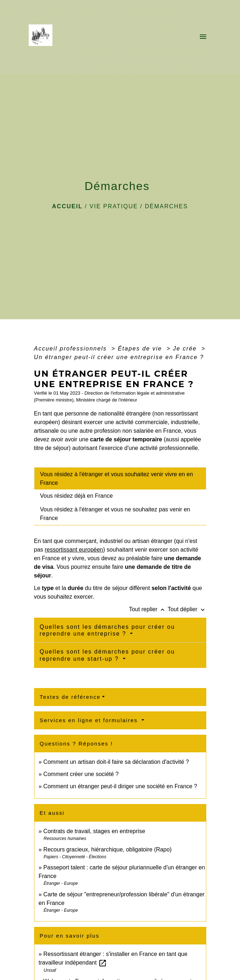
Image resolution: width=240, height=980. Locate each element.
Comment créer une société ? (81, 774)
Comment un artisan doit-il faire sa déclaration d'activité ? (116, 762)
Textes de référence (70, 697)
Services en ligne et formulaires (90, 720)
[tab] (120, 478)
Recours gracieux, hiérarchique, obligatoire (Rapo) (108, 849)
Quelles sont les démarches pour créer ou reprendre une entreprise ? (107, 630)
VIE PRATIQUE (114, 206)
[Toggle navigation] (203, 37)
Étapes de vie (141, 349)
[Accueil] (43, 37)
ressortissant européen (74, 550)
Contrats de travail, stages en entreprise (94, 831)
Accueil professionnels (72, 349)
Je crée (186, 349)
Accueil (67, 206)
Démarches (166, 206)
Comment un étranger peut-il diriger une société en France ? (120, 786)
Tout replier (149, 609)
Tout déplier (187, 609)
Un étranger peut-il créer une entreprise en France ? (119, 357)
